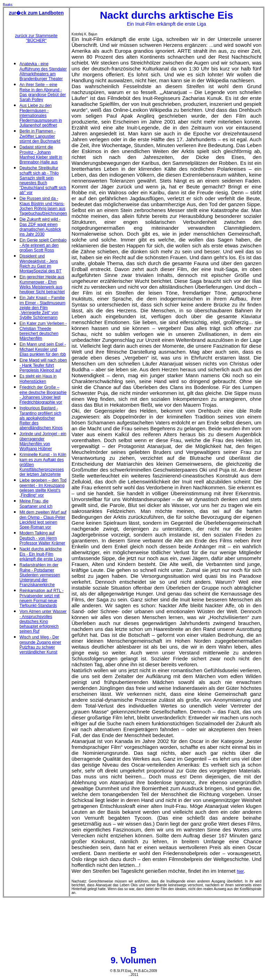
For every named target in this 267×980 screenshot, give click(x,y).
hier (240, 871)
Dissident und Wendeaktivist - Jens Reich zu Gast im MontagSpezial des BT (41, 264)
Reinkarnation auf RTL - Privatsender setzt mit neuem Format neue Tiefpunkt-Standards (42, 598)
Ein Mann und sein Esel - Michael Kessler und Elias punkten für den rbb (43, 349)
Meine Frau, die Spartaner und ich (36, 504)
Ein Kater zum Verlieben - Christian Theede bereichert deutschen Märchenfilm (43, 331)
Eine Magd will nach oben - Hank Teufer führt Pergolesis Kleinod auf (43, 365)
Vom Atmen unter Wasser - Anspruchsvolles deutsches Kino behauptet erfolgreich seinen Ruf (43, 621)
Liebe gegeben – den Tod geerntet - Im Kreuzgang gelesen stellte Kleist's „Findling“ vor (43, 488)
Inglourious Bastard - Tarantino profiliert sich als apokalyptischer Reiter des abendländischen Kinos (41, 418)
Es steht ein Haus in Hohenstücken (38, 379)
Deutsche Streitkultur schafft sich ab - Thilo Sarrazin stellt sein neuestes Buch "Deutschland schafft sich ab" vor (43, 180)
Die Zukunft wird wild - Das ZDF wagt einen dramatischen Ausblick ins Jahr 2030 (40, 227)
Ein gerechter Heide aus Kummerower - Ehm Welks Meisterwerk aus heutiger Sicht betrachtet (42, 284)
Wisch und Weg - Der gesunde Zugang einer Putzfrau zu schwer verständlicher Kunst (40, 645)
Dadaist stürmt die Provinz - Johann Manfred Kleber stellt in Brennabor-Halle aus (41, 155)
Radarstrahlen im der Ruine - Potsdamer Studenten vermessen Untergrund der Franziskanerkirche (40, 575)
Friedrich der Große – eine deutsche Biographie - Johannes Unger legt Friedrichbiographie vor (43, 395)
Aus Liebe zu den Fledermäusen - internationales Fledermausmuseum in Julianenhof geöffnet (41, 115)
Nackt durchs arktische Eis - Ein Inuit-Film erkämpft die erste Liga (41, 554)
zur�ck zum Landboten (36, 13)
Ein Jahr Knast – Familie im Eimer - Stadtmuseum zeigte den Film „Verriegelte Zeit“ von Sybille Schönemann (42, 308)
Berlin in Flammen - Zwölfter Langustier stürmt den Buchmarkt (40, 136)
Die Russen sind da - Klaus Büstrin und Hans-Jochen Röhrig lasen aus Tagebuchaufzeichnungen (43, 206)
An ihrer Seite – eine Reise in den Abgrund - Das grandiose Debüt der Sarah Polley (43, 92)
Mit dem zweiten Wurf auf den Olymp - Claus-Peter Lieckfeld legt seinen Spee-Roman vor (43, 520)
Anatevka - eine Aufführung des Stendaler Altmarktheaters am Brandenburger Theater (43, 71)
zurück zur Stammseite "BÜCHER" (36, 38)
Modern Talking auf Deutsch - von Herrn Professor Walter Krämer (42, 538)
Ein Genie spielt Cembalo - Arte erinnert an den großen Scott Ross (43, 245)
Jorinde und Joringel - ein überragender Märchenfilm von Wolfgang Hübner (43, 441)
